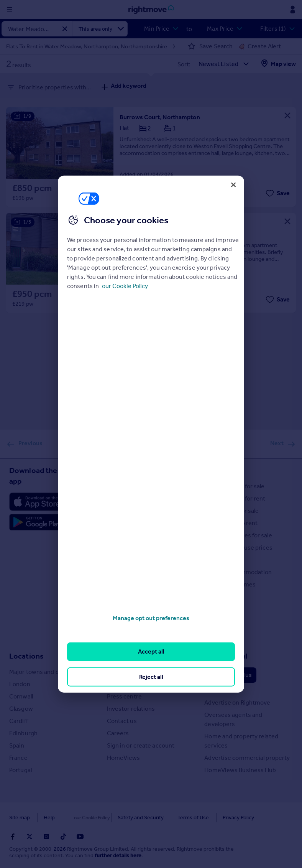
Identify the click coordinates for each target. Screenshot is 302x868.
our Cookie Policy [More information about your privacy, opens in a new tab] (125, 286)
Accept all (151, 651)
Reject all (151, 676)
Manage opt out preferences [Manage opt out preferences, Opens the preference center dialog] (151, 618)
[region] (151, 434)
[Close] (233, 184)
